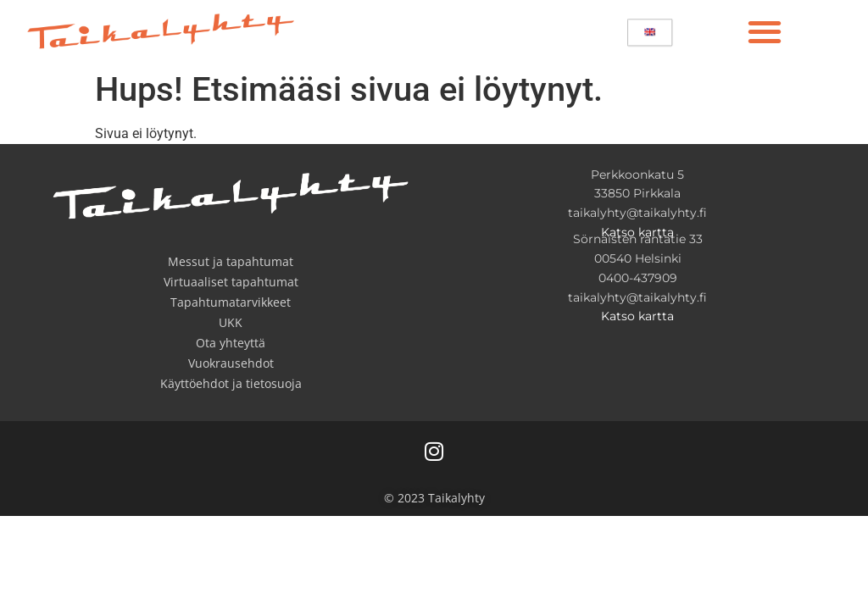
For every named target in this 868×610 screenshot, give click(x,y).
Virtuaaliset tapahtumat (231, 282)
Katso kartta (637, 232)
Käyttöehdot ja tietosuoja (231, 383)
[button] (764, 31)
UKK (231, 322)
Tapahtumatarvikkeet (231, 302)
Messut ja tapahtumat (231, 261)
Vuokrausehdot (231, 363)
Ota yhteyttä (231, 343)
